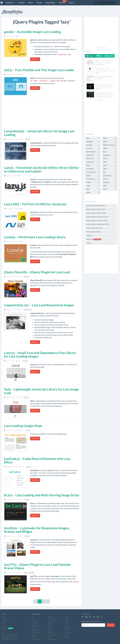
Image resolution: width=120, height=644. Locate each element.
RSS (3, 633)
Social (110, 165)
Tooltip (110, 179)
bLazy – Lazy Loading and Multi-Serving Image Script (42, 495)
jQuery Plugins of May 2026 (101, 206)
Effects (29, 467)
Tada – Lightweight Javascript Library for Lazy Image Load (41, 391)
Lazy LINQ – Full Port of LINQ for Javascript (35, 204)
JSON (93, 186)
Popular (39, 3)
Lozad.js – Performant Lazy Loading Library (35, 237)
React (110, 152)
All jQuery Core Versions (9, 639)
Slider (110, 162)
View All (107, 100)
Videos (31, 3)
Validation (110, 182)
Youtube (62, 576)
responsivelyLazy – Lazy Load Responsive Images (39, 305)
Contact (101, 243)
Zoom (110, 189)
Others (26, 277)
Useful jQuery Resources (101, 228)
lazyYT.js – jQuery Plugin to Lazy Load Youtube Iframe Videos (37, 566)
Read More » (35, 59)
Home (3, 617)
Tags (99, 56)
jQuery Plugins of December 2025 (101, 224)
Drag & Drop (93, 162)
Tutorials (22, 3)
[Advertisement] (42, 113)
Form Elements (93, 172)
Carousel (93, 148)
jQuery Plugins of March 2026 (101, 213)
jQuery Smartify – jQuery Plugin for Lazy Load (37, 272)
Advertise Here (101, 47)
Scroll (27, 139)
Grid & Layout (93, 179)
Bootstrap (93, 145)
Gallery (93, 176)
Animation (93, 142)
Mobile (110, 142)
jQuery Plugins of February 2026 (101, 217)
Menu (110, 138)
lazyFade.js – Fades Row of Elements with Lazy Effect (37, 460)
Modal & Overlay (110, 145)
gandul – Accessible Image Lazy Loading (32, 32)
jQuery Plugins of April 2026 (101, 209)
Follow (72, 3)
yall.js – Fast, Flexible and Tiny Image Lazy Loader (39, 70)
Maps (28, 430)
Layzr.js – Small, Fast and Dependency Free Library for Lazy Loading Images (40, 355)
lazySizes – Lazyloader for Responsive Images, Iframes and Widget (37, 530)
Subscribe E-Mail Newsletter (10, 637)
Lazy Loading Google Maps (23, 426)
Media (26, 573)
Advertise (63, 2)
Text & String (110, 176)
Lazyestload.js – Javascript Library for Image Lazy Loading (39, 133)
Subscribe (111, 625)
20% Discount (97, 239)
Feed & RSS (93, 169)
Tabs (110, 172)
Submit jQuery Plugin (101, 232)
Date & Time (93, 159)
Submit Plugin (50, 3)
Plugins (90, 56)
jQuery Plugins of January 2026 (101, 220)
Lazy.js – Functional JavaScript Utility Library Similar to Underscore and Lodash (41, 169)
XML (110, 186)
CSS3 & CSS (93, 155)
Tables (110, 169)
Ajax (93, 138)
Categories (10, 3)
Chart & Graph (93, 152)
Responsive (28, 310)
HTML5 (93, 182)
